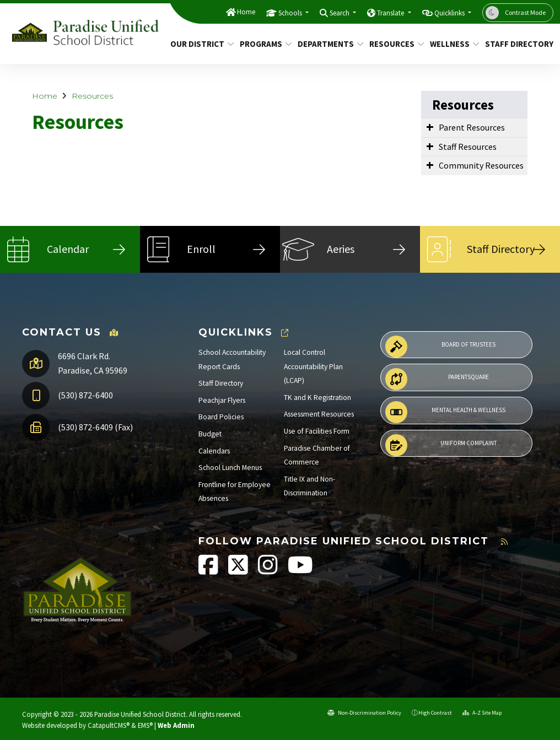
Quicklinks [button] (450, 13)
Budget (210, 434)
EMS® (145, 725)
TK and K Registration (317, 398)
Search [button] (340, 13)
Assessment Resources (319, 414)
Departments (327, 44)
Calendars (214, 451)
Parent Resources (472, 127)
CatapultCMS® (109, 725)
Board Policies (221, 417)
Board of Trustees (440, 347)
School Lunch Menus (230, 468)
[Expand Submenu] (430, 127)
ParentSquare (437, 379)
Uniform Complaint (441, 445)
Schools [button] (291, 13)
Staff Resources (468, 147)
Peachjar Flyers (222, 400)
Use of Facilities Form (317, 431)
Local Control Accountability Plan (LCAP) (313, 366)
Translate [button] (391, 13)
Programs (263, 44)
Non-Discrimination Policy (364, 713)
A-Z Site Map (482, 713)
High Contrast (435, 713)
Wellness (452, 44)
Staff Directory (516, 44)
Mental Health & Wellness (445, 412)
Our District (199, 44)
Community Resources (481, 165)
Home (246, 12)
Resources (394, 44)
